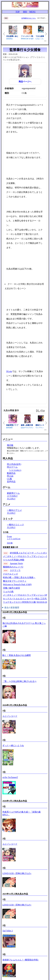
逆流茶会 (9, 39)
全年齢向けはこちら (29, 18)
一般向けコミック (15, 525)
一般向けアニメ (14, 510)
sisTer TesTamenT (10, 777)
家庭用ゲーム (13, 493)
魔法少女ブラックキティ (15, 581)
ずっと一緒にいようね (13, 745)
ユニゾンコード (10, 716)
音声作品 (11, 482)
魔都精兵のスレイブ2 (13, 567)
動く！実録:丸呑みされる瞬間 (17, 655)
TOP (18, 12)
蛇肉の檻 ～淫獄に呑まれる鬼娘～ (19, 577)
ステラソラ (15, 570)
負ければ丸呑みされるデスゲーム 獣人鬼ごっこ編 (24, 625)
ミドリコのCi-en (14, 539)
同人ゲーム (12, 467)
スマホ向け (12, 496)
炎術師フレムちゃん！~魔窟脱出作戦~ (21, 960)
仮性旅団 (9, 428)
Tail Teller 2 (8, 931)
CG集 (9, 479)
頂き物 (10, 543)
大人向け (11, 499)
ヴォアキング (40, 428)
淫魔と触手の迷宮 (11, 588)
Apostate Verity (16, 563)
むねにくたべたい (42, 39)
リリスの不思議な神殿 (14, 560)
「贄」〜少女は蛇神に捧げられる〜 (19, 681)
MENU (32, 12)
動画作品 (11, 473)
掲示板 (10, 445)
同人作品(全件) (14, 464)
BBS (25, 12)
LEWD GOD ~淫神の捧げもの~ (17, 873)
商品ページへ (25, 82)
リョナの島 (8, 592)
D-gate (9, 536)
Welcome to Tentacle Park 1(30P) (17, 584)
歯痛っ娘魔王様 (27, 425)
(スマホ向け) (16, 470)
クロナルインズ (10, 574)
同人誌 (10, 476)
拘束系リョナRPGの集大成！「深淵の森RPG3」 (22, 813)
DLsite (9, 371)
